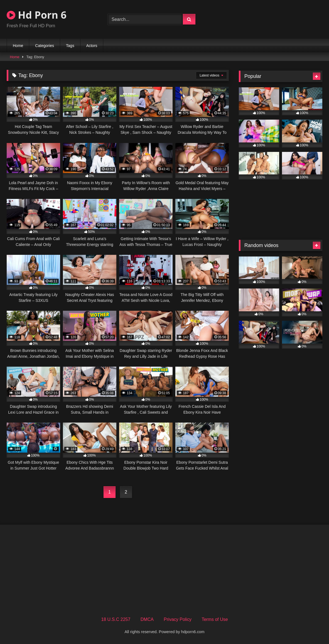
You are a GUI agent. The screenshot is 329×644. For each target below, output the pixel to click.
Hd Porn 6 (37, 15)
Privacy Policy (178, 619)
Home (18, 46)
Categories (45, 46)
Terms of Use (215, 619)
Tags (70, 46)
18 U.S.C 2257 (116, 619)
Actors (92, 46)
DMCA (147, 619)
